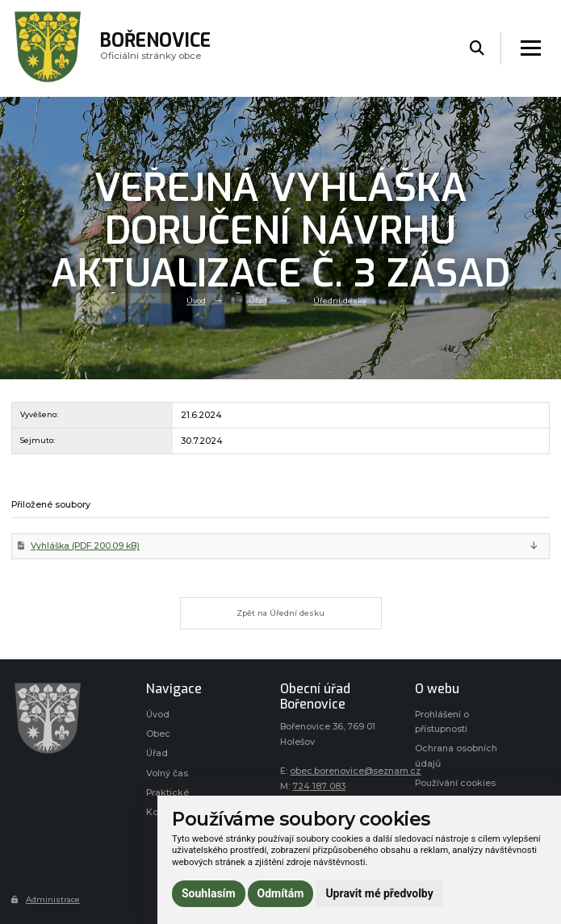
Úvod (196, 301)
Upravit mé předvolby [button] (379, 893)
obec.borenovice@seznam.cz (355, 771)
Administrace (46, 899)
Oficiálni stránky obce (155, 48)
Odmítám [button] (281, 893)
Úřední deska (340, 301)
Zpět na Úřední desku (280, 613)
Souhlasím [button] (209, 893)
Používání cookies (455, 783)
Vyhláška (85, 546)
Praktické (167, 793)
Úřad (258, 301)
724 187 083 (319, 786)
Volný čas (167, 773)
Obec (158, 734)
